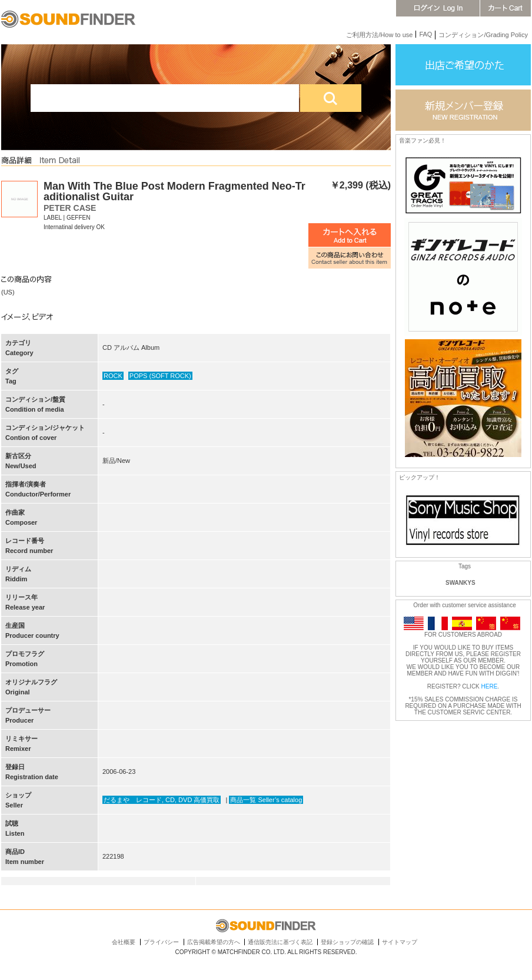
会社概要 (124, 942)
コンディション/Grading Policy (483, 35)
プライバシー (161, 942)
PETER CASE (70, 208)
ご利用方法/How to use (379, 35)
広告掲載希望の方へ (214, 942)
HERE (490, 686)
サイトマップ (400, 942)
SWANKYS (460, 583)
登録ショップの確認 (347, 942)
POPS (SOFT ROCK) (160, 376)
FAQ (425, 34)
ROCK (113, 376)
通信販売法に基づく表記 (280, 942)
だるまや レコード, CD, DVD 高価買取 (162, 800)
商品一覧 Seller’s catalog (266, 800)
